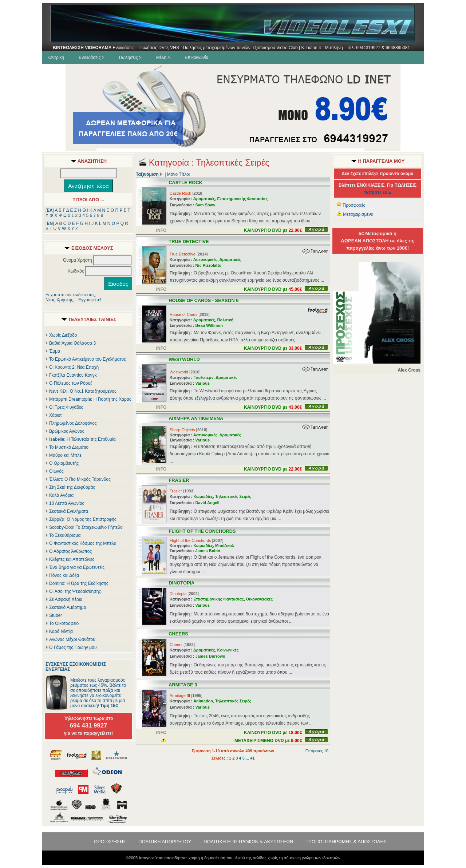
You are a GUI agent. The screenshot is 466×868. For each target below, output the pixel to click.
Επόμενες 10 (317, 751)
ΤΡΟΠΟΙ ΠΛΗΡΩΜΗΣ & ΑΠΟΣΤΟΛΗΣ (346, 842)
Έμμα (55, 351)
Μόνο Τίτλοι (178, 174)
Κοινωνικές (228, 650)
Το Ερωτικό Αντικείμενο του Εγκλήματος (88, 359)
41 (252, 758)
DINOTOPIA (181, 583)
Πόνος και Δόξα (64, 575)
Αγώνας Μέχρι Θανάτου (72, 639)
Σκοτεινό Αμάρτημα (68, 607)
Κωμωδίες (203, 496)
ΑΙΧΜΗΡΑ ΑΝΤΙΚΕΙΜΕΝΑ (196, 418)
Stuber (56, 615)
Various (202, 383)
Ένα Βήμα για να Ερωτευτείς (77, 567)
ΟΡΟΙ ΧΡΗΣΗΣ (110, 842)
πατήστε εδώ (378, 193)
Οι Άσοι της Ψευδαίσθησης (75, 591)
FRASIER (179, 480)
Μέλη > (163, 58)
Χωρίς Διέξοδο (63, 335)
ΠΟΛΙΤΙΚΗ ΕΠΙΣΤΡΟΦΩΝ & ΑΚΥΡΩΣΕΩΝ (248, 842)
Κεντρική (56, 58)
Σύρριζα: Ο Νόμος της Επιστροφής (83, 519)
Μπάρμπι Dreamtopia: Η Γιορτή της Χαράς (90, 399)
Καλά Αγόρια (61, 495)
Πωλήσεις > (130, 58)
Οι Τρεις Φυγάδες (66, 407)
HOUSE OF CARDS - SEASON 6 (204, 300)
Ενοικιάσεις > (92, 58)
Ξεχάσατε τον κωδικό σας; (71, 295)
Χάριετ (56, 415)
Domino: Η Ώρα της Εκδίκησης (79, 583)
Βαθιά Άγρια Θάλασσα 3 (72, 343)
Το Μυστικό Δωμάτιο (69, 447)
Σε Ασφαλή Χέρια (66, 599)
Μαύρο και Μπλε (65, 455)
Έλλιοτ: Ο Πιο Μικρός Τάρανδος (80, 479)
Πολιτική (226, 320)
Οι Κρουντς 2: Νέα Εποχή (74, 367)
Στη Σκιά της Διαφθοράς (72, 487)
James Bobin (208, 551)
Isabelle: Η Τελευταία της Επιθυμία (82, 439)
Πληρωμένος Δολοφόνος (73, 423)
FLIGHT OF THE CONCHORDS (202, 531)
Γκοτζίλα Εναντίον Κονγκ (73, 375)
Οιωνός (56, 471)
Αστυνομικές (205, 259)
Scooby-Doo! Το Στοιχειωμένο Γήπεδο (86, 527)
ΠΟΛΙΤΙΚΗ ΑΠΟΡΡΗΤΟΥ (165, 842)
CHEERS (178, 634)
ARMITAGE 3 (183, 685)
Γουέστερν (203, 377)
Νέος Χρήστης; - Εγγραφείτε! (73, 300)
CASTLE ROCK (185, 183)
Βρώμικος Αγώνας (67, 431)
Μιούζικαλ (225, 546)
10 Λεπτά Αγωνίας (67, 503)
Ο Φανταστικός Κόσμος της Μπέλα (83, 543)
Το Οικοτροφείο (64, 623)
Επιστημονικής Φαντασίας (243, 199)
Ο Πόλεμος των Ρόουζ (71, 383)
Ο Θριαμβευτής (64, 463)
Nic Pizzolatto (208, 265)
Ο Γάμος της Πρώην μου (73, 647)
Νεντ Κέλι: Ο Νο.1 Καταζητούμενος (83, 391)
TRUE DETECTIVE (189, 241)
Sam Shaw (205, 205)
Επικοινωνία (196, 58)
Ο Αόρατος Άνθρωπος (70, 551)
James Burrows (210, 656)
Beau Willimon (209, 325)
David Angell (207, 503)
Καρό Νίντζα (61, 631)
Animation (203, 701)
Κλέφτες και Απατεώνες (72, 559)
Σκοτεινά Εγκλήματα (69, 511)
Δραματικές (204, 199)
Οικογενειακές (259, 599)
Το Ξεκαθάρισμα (65, 535)
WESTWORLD (184, 359)
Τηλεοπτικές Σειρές (233, 496)
